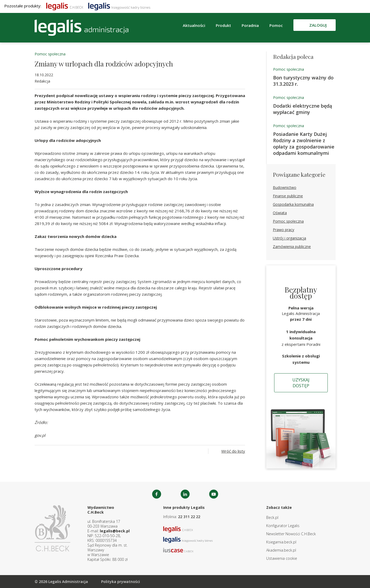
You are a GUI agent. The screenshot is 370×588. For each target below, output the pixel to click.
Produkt (223, 25)
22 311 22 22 (189, 517)
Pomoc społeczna (50, 54)
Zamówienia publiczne (292, 247)
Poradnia (250, 25)
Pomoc (276, 25)
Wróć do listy (233, 451)
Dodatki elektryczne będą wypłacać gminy (303, 109)
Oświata (280, 213)
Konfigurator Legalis (283, 526)
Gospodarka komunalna (293, 204)
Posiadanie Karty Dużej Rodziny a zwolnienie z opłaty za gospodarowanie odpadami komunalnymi (304, 144)
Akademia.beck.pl (281, 550)
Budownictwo (285, 187)
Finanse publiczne (288, 196)
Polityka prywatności (121, 582)
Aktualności (194, 25)
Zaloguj (318, 25)
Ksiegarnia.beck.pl (281, 542)
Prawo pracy (284, 230)
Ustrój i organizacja (289, 238)
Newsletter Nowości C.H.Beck (291, 534)
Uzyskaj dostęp (301, 383)
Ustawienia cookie (282, 558)
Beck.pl (272, 517)
